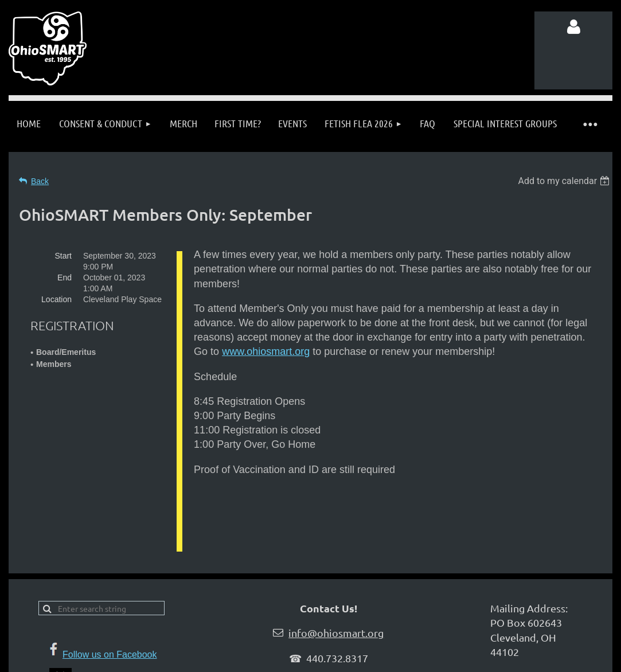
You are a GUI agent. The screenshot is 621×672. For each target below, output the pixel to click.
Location (56, 299)
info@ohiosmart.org (336, 597)
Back (40, 181)
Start (63, 256)
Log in (573, 27)
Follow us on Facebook (110, 618)
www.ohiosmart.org (266, 351)
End (65, 278)
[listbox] (565, 181)
